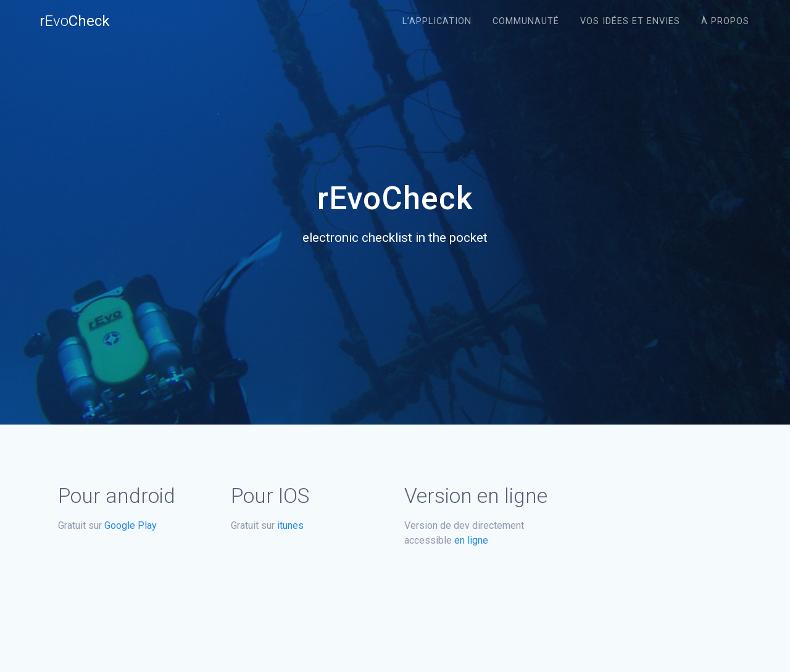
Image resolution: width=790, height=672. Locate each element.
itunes (290, 525)
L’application (437, 21)
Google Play (131, 525)
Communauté (526, 21)
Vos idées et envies (630, 21)
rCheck (75, 21)
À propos (725, 21)
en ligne (471, 540)
